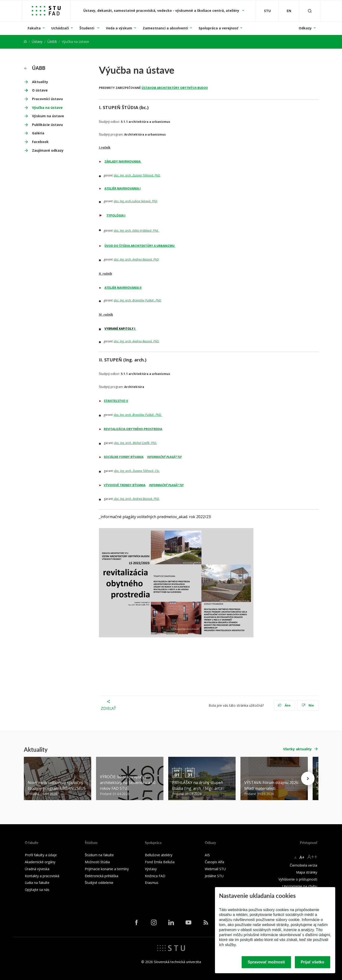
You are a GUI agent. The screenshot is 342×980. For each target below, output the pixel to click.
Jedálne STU (214, 876)
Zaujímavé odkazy (48, 150)
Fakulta (34, 28)
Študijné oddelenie (99, 883)
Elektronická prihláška (101, 876)
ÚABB (52, 42)
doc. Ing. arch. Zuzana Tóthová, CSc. (137, 471)
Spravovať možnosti (266, 962)
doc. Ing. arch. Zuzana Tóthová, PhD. (137, 175)
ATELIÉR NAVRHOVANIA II (123, 288)
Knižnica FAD (155, 876)
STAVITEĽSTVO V (116, 401)
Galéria (38, 133)
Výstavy (151, 869)
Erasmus (152, 883)
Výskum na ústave (48, 116)
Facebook (40, 142)
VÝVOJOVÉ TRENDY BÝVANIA (125, 485)
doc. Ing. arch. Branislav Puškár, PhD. (138, 300)
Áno (284, 705)
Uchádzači (60, 28)
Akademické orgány (40, 862)
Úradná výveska (37, 869)
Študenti (87, 28)
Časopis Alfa (214, 862)
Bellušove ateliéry (159, 855)
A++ (312, 857)
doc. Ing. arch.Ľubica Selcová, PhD (136, 201)
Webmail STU (215, 869)
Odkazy (305, 28)
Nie (308, 705)
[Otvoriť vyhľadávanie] (310, 11)
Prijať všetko (313, 962)
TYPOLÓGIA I (116, 215)
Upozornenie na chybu (300, 886)
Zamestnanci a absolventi (165, 28)
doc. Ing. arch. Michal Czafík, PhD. (136, 443)
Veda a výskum (119, 28)
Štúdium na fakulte (99, 855)
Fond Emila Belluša (160, 862)
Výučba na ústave (47, 108)
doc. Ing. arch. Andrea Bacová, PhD (136, 259)
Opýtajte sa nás (37, 890)
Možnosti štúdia (97, 862)
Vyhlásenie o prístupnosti (298, 879)
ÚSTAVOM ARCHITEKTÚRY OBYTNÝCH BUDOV (175, 88)
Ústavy (37, 42)
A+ (302, 857)
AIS (207, 855)
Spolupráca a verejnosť (218, 28)
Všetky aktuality (297, 749)
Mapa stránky (307, 872)
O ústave (40, 90)
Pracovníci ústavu (47, 99)
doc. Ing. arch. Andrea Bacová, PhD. (137, 341)
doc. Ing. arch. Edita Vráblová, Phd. (137, 231)
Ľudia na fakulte (37, 883)
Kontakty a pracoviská (42, 876)
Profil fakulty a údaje (41, 855)
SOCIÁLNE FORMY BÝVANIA (124, 457)
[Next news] (308, 778)
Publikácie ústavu (47, 125)
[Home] (25, 42)
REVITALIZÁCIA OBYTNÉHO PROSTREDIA (133, 429)
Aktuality (40, 82)
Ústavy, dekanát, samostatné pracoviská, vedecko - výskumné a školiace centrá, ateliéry (162, 10)
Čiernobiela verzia (303, 865)
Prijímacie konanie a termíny (107, 869)
